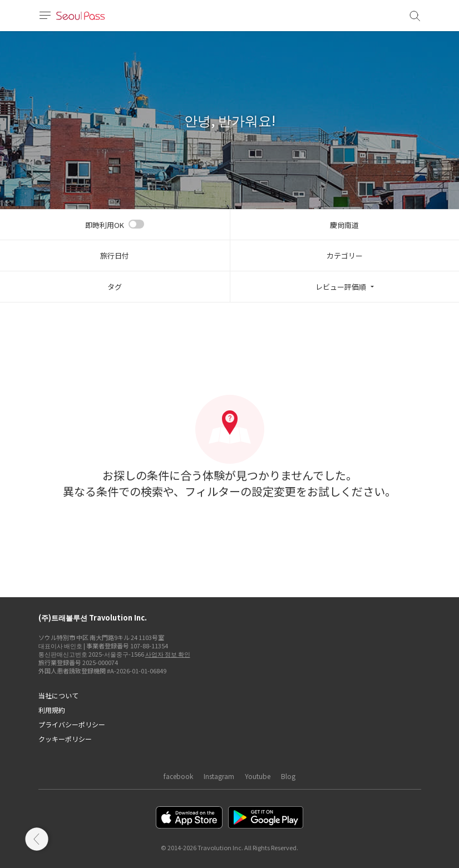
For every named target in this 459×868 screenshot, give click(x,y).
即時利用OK (105, 225)
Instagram (219, 776)
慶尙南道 (344, 225)
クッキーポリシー (65, 739)
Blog (288, 776)
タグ (115, 287)
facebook (178, 776)
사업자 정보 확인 (168, 654)
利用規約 (52, 710)
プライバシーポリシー (72, 724)
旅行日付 (115, 256)
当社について (58, 695)
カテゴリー (345, 256)
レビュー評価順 (341, 287)
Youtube (258, 776)
